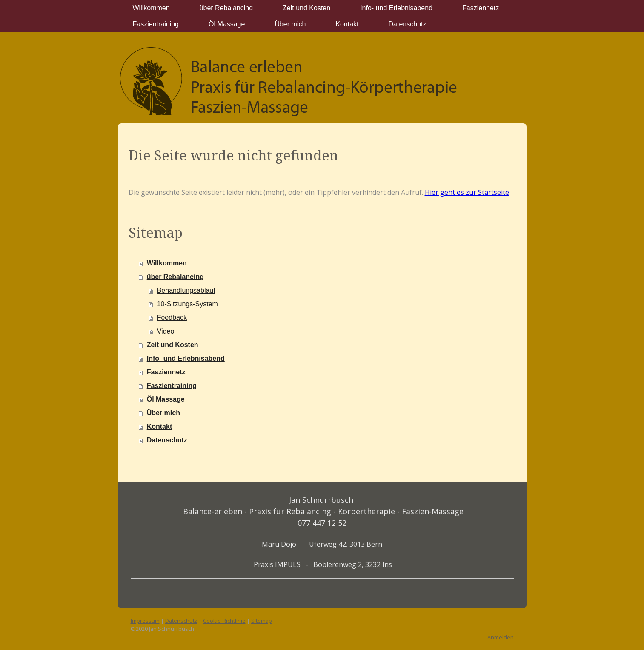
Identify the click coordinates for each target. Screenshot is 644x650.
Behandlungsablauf (186, 290)
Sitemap (262, 621)
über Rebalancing (226, 8)
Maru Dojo (279, 544)
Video (166, 331)
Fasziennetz (481, 8)
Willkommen (151, 8)
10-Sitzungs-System (187, 304)
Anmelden (501, 637)
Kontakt (347, 24)
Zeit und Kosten (306, 8)
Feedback (172, 318)
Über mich (290, 24)
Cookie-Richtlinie (224, 621)
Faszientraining (156, 24)
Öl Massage (227, 24)
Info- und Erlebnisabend (396, 8)
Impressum (145, 621)
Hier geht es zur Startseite (467, 192)
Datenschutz (408, 24)
